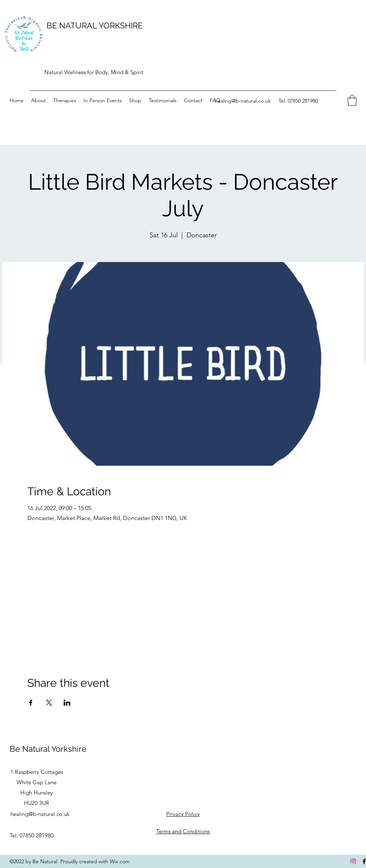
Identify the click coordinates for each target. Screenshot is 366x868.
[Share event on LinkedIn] (67, 703)
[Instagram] (353, 861)
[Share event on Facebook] (31, 703)
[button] (352, 100)
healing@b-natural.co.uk (243, 101)
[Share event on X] (49, 703)
